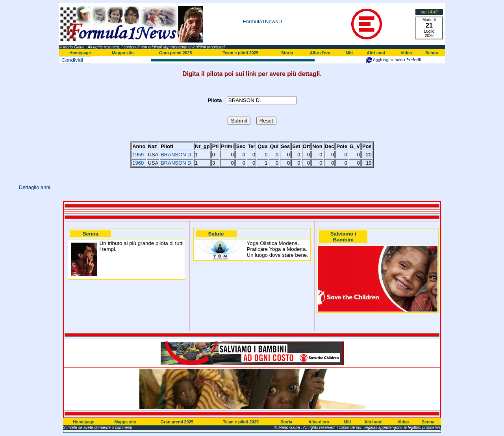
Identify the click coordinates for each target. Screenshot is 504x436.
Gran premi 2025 (176, 53)
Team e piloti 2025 (240, 53)
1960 (138, 163)
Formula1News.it (262, 21)
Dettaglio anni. (35, 187)
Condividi (72, 60)
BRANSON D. (177, 155)
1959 (138, 155)
